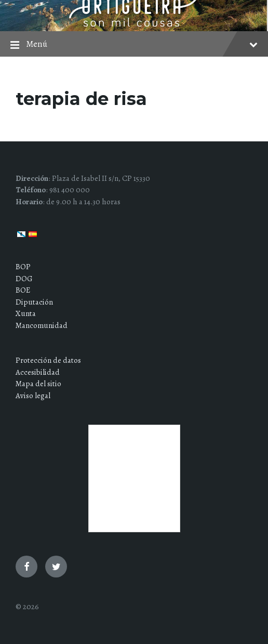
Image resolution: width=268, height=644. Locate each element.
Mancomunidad (42, 325)
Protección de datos (48, 360)
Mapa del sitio (38, 384)
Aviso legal (33, 396)
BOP (23, 267)
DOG (24, 279)
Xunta (26, 313)
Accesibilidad (38, 372)
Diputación (34, 302)
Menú (134, 45)
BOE (23, 290)
